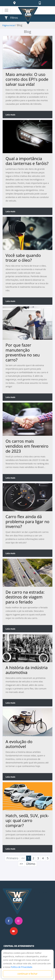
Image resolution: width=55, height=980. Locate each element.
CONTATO (37, 922)
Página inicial (9, 25)
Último (31, 864)
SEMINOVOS (38, 898)
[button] (15, 3)
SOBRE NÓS (38, 916)
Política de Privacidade (21, 967)
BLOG (35, 910)
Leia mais (10, 115)
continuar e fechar (27, 974)
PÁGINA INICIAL (40, 892)
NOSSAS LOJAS (40, 904)
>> (21, 864)
